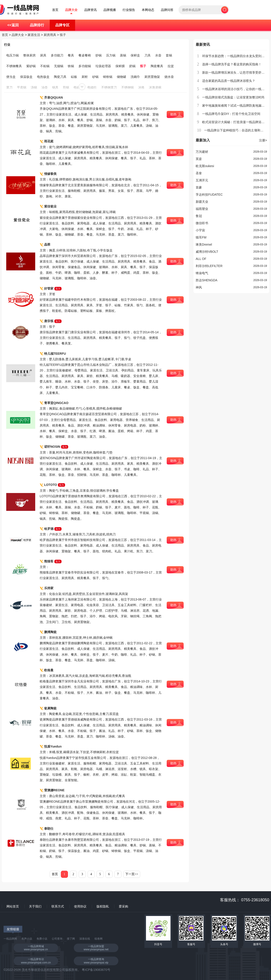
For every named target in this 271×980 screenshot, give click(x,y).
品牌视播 (110, 10)
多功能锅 (85, 66)
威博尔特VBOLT (207, 252)
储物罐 (121, 77)
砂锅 (95, 77)
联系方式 (58, 906)
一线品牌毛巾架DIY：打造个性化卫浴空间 (231, 114)
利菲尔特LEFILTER (209, 266)
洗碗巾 (135, 77)
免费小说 (42, 939)
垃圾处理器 (103, 66)
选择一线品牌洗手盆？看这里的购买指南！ (232, 64)
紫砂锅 (31, 66)
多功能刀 (57, 55)
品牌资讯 (90, 10)
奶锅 (132, 66)
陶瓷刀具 (60, 77)
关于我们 (35, 906)
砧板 (74, 77)
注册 (263, 140)
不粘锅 (45, 66)
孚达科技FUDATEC (209, 195)
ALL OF (201, 259)
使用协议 (80, 906)
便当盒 (11, 77)
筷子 (63, 35)
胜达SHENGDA (206, 280)
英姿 (199, 159)
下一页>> (132, 874)
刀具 (148, 55)
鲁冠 (199, 216)
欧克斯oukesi (205, 166)
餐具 (71, 55)
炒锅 (99, 55)
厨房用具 (50, 35)
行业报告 (129, 10)
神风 (199, 287)
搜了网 (71, 939)
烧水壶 (169, 77)
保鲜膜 (120, 66)
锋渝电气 (202, 273)
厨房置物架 (152, 77)
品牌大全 (71, 10)
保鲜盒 (135, 55)
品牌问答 (167, 10)
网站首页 (13, 906)
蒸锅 (123, 55)
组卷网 (99, 939)
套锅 (169, 55)
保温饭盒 (26, 77)
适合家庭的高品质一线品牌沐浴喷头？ (229, 81)
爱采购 (123, 906)
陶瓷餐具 (157, 66)
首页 (55, 10)
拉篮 (171, 66)
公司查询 (57, 939)
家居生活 (34, 35)
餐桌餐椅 (85, 55)
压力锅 (111, 55)
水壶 (158, 55)
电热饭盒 (43, 77)
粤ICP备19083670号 (96, 970)
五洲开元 (202, 180)
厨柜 (85, 77)
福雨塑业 (202, 209)
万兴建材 (202, 152)
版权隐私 (103, 906)
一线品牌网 (10, 939)
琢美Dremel (204, 244)
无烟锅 (59, 66)
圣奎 (199, 173)
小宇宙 (200, 230)
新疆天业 (202, 202)
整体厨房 (29, 55)
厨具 (43, 55)
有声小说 (27, 939)
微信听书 (202, 223)
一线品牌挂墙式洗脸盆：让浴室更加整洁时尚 (233, 97)
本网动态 (148, 10)
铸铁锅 (108, 77)
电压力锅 (12, 55)
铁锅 (71, 66)
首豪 (199, 187)
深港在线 (85, 939)
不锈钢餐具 (14, 66)
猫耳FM (201, 237)
